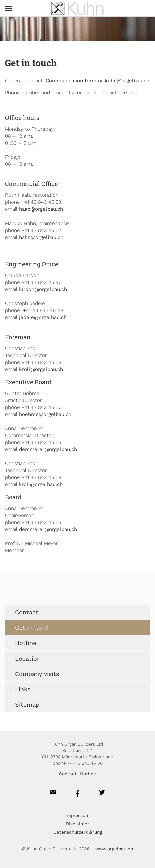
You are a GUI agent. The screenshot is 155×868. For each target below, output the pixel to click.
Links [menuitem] (23, 689)
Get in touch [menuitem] (33, 628)
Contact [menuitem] (27, 612)
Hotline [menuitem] (26, 643)
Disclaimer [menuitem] (77, 824)
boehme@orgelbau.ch (45, 414)
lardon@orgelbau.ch (43, 289)
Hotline (88, 774)
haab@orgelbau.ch (41, 209)
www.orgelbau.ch (114, 849)
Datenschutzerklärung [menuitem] (78, 832)
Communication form (71, 81)
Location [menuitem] (28, 658)
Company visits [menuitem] (37, 674)
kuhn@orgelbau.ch (127, 81)
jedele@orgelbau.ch (43, 317)
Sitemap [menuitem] (27, 704)
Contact (68, 774)
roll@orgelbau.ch (42, 484)
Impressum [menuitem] (77, 815)
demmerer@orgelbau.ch (48, 449)
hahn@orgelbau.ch (41, 237)
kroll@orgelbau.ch (41, 369)
